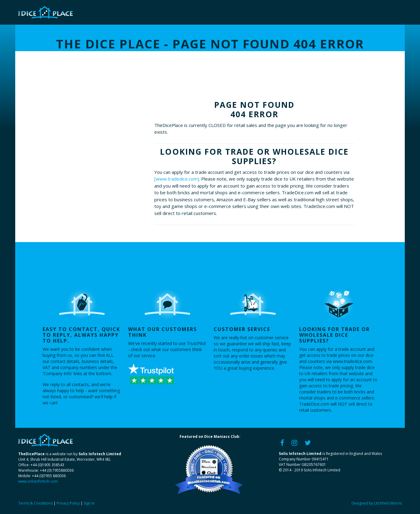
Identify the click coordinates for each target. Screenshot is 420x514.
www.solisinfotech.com (38, 481)
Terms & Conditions (35, 503)
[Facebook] (282, 442)
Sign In (89, 503)
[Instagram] (294, 442)
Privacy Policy (68, 503)
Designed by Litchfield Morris (377, 503)
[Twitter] (308, 442)
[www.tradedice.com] (177, 179)
